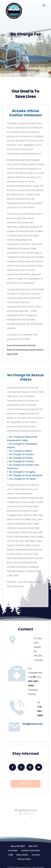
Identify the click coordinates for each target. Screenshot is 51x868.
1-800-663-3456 (35, 681)
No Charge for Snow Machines (26, 475)
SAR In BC (33, 846)
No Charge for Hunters (22, 454)
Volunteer (13, 850)
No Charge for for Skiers (23, 479)
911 (35, 677)
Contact (36, 855)
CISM (11, 855)
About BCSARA (18, 846)
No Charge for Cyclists (22, 461)
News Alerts (22, 855)
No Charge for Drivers (21, 458)
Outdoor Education (31, 850)
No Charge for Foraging (22, 472)
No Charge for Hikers (20, 451)
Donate (26, 784)
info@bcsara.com (33, 724)
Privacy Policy (24, 859)
